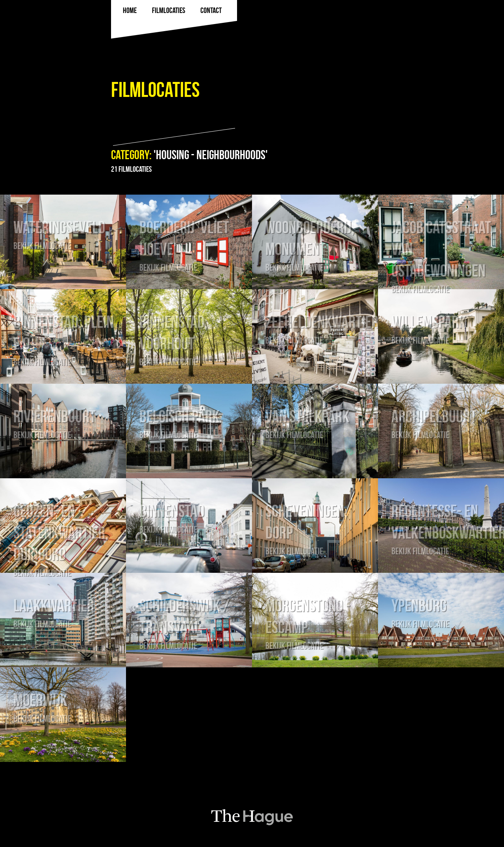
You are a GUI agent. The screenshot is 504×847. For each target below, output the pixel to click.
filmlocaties (169, 10)
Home (130, 10)
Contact (211, 10)
